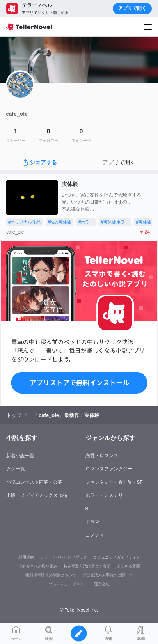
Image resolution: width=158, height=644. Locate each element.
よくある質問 (128, 566)
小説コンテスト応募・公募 (34, 482)
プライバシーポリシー (68, 584)
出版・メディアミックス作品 (37, 495)
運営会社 (102, 584)
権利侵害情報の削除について (51, 575)
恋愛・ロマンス (102, 456)
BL (88, 509)
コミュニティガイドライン (117, 557)
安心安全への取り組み (38, 566)
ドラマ (92, 522)
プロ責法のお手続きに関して (108, 575)
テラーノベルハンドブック (64, 557)
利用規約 (26, 557)
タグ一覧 (16, 469)
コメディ (95, 535)
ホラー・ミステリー (107, 495)
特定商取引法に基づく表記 (87, 566)
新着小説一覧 (20, 456)
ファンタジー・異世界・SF (114, 482)
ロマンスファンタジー (109, 469)
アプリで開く (132, 8)
